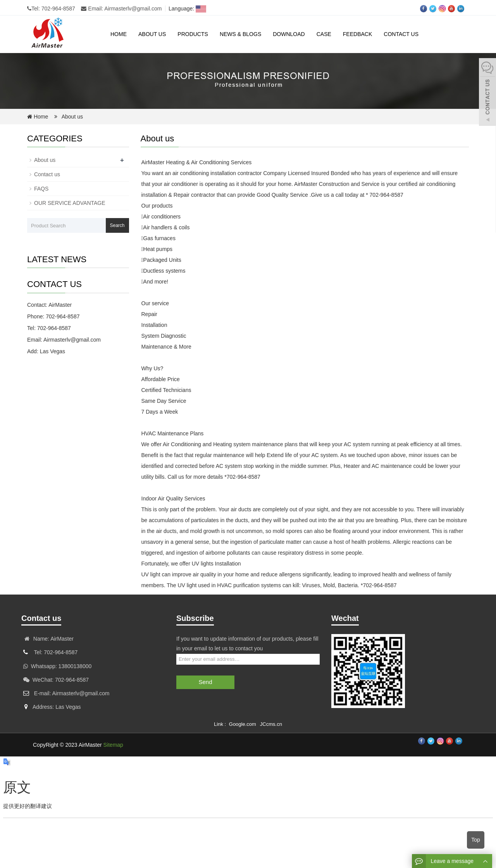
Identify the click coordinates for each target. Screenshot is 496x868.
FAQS (41, 189)
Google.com (243, 724)
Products (193, 34)
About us (152, 34)
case (324, 34)
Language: (186, 9)
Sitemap (113, 745)
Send (205, 682)
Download (289, 34)
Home (119, 34)
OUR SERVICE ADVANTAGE (70, 203)
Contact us (401, 34)
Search (117, 225)
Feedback (357, 34)
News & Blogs (240, 34)
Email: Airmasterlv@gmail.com (121, 9)
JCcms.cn (271, 724)
